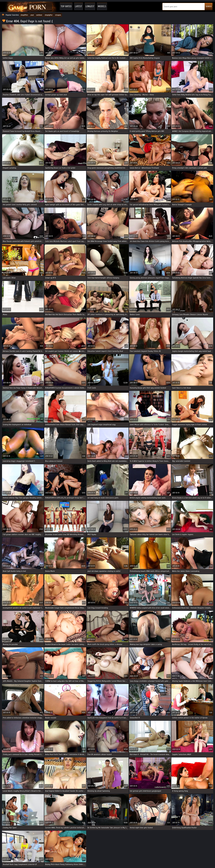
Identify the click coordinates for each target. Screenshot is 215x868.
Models (102, 6)
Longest (90, 6)
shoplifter (24, 15)
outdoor (39, 15)
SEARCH (209, 6)
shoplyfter (49, 15)
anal (32, 15)
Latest (79, 6)
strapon (58, 15)
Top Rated (66, 6)
